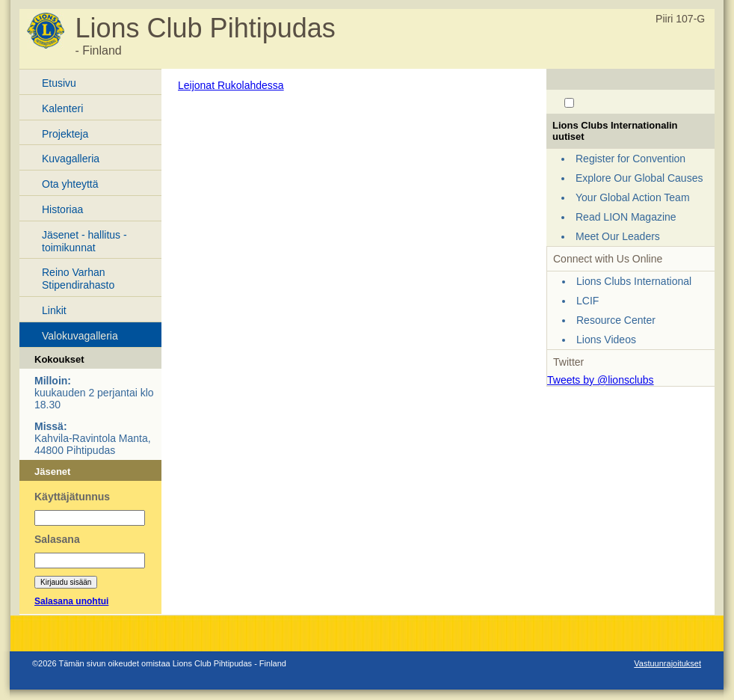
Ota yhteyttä (70, 184)
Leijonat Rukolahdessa (231, 85)
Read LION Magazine (626, 217)
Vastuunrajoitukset (667, 663)
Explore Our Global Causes (639, 178)
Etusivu (59, 83)
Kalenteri (62, 108)
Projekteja (65, 134)
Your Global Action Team (633, 197)
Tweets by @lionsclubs (601, 380)
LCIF (587, 301)
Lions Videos (606, 340)
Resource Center (616, 320)
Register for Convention (630, 159)
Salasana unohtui (71, 601)
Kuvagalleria (71, 159)
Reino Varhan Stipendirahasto (78, 279)
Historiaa (62, 209)
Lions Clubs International (634, 281)
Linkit (54, 310)
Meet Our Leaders (618, 236)
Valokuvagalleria (80, 336)
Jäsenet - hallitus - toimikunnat (84, 241)
